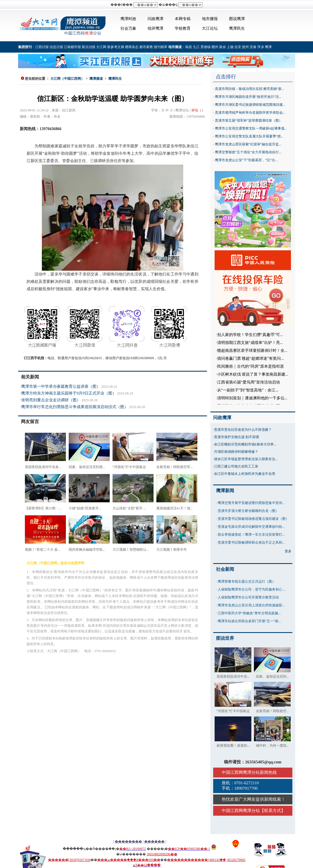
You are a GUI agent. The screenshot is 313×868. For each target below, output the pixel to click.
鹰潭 (268, 47)
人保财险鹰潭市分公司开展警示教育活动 (248, 597)
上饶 (230, 47)
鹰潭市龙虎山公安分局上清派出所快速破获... (251, 605)
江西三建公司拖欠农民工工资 (236, 466)
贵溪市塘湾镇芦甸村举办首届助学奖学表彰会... (250, 113)
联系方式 (273, 811)
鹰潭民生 (237, 28)
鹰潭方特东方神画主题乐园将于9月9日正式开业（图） (69, 393)
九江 (196, 47)
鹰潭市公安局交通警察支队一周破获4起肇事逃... (251, 128)
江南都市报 (72, 47)
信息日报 (56, 47)
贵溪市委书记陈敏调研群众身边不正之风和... (251, 542)
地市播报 (210, 19)
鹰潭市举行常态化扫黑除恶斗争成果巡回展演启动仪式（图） (75, 407)
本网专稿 (183, 19)
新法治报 (88, 47)
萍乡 (261, 47)
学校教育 (183, 28)
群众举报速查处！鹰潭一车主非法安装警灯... (251, 535)
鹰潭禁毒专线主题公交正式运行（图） (247, 581)
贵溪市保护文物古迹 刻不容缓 (237, 437)
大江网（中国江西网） (67, 79)
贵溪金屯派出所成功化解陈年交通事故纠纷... (251, 527)
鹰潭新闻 (225, 491)
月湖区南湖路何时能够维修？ (236, 452)
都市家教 (146, 47)
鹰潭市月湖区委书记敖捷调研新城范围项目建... (250, 105)
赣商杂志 (132, 47)
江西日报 (42, 47)
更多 (288, 551)
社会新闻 (225, 569)
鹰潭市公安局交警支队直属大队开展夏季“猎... (249, 136)
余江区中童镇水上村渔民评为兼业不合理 (245, 474)
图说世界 (225, 638)
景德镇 (206, 47)
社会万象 (128, 28)
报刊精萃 (161, 47)
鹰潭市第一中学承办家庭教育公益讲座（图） (61, 386)
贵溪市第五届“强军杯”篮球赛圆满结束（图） (249, 120)
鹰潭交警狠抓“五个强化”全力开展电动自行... (248, 152)
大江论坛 (210, 28)
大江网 (101, 47)
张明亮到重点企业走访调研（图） (51, 400)
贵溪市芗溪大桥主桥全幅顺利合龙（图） (248, 511)
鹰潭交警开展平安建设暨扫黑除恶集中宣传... (251, 503)
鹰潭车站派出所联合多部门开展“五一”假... (249, 621)
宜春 (253, 47)
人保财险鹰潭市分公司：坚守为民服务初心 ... (252, 589)
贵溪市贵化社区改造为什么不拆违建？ (243, 430)
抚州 (245, 47)
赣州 (215, 47)
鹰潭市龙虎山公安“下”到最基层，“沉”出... (246, 160)
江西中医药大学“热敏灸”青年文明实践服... (249, 613)
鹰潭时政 (128, 19)
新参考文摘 (116, 47)
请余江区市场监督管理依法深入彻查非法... (246, 459)
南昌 (189, 47)
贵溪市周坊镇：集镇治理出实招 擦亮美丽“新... (250, 89)
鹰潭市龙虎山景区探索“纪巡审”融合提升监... (248, 144)
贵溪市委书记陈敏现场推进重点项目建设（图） (253, 519)
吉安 (238, 47)
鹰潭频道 (96, 79)
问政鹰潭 (156, 19)
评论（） (198, 110)
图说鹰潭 (237, 19)
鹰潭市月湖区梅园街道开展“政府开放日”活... (248, 97)
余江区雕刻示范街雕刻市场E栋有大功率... (245, 444)
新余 (223, 47)
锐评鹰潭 (156, 28)
